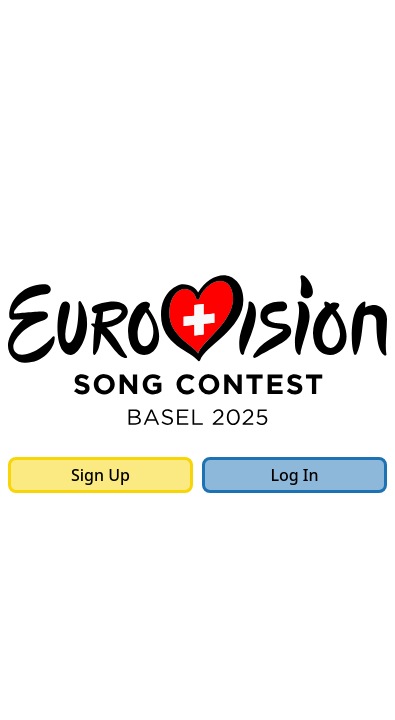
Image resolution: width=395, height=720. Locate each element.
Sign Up (100, 475)
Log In (294, 475)
